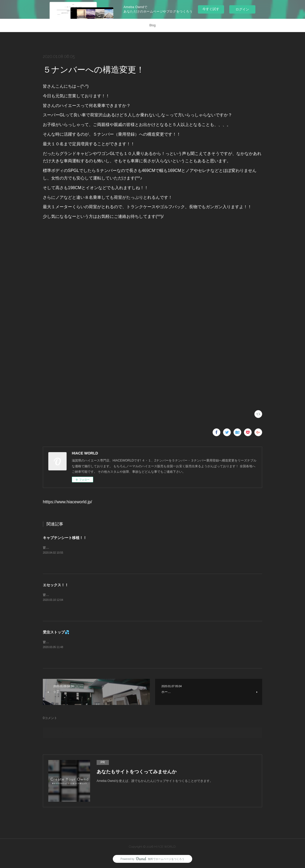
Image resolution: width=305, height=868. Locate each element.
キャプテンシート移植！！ (65, 538)
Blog (152, 25)
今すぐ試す (211, 9)
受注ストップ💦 (56, 632)
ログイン (242, 9)
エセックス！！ (56, 585)
